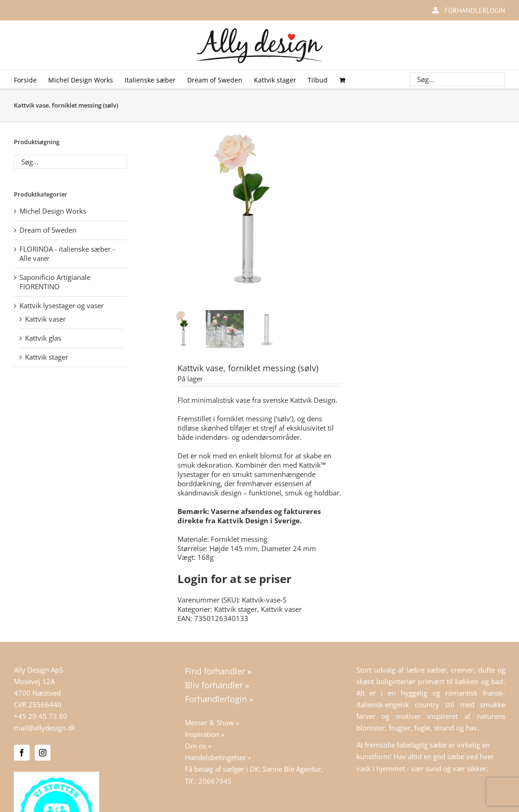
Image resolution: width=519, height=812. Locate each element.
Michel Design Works (53, 211)
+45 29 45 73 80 (41, 716)
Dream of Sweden (48, 230)
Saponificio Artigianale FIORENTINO (55, 282)
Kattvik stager (236, 609)
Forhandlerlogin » (219, 699)
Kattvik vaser (281, 609)
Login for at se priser (234, 579)
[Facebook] (22, 753)
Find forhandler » (218, 671)
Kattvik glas (43, 338)
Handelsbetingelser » (218, 757)
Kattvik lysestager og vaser (62, 305)
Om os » (198, 746)
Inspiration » (205, 734)
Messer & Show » (212, 723)
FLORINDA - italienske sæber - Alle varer (67, 254)
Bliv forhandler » (217, 685)
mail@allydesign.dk (45, 728)
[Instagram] (43, 753)
